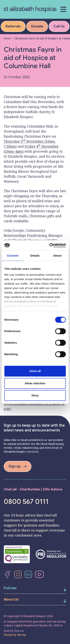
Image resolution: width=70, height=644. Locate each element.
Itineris (19, 631)
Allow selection (35, 383)
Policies (10, 588)
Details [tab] (35, 256)
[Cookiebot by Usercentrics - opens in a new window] (50, 245)
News (7, 38)
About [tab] (57, 256)
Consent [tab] (13, 256)
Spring (22, 635)
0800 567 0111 (26, 502)
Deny (35, 395)
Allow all (35, 371)
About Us (11, 599)
